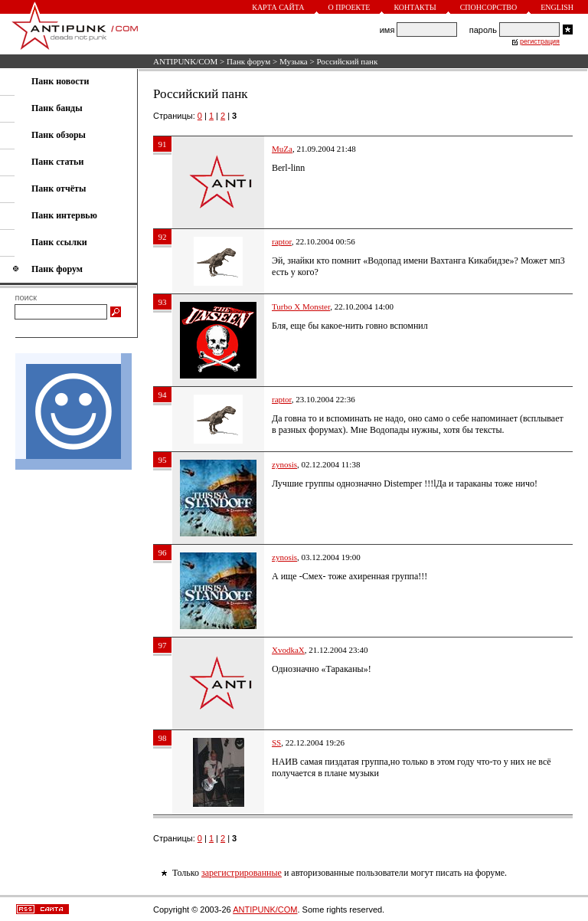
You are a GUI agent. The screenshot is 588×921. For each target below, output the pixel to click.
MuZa (282, 149)
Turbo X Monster (301, 306)
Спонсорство (489, 7)
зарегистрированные (242, 873)
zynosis (284, 464)
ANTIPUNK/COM (185, 61)
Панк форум (248, 61)
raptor (282, 241)
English (557, 7)
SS (276, 742)
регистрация (540, 41)
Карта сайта (278, 7)
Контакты (415, 7)
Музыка (294, 61)
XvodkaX (288, 650)
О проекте (350, 7)
